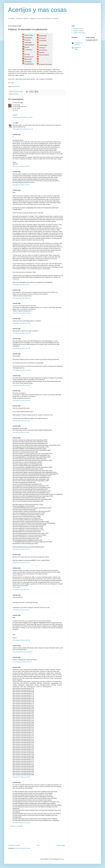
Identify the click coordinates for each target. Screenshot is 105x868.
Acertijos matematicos (79, 33)
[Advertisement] (37, 836)
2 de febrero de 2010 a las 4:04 (21, 185)
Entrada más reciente (14, 845)
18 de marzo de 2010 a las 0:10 (21, 563)
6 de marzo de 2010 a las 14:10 (21, 421)
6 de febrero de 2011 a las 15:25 (21, 823)
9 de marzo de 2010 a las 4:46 (21, 432)
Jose (14, 123)
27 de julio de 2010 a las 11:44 (21, 590)
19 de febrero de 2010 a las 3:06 (21, 385)
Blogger (62, 859)
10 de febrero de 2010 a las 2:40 (21, 298)
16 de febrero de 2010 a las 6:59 (21, 348)
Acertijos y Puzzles (78, 29)
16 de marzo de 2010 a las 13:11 (21, 549)
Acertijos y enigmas (78, 31)
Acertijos (16, 94)
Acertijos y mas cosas (37, 10)
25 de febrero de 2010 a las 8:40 (21, 400)
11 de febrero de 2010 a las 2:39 (21, 323)
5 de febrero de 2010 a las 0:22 (21, 285)
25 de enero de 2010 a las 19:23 (21, 166)
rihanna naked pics (18, 575)
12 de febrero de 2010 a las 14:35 (22, 333)
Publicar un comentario (17, 826)
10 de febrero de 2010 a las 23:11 (22, 313)
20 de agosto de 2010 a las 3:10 (21, 640)
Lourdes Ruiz (16, 103)
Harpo (12, 83)
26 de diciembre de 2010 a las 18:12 (22, 652)
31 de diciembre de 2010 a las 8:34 (22, 662)
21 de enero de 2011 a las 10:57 (21, 777)
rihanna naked (16, 587)
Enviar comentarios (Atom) (23, 848)
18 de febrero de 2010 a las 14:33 (22, 370)
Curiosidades (15, 86)
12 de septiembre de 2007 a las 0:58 (22, 117)
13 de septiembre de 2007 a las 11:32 (23, 129)
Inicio (38, 845)
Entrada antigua (61, 845)
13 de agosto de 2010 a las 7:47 (21, 610)
